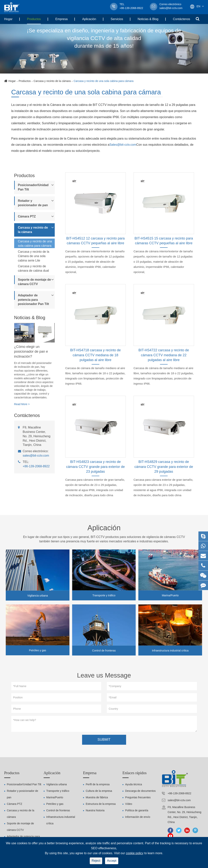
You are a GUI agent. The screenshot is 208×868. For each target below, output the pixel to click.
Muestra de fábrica (97, 799)
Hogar (8, 19)
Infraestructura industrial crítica (170, 651)
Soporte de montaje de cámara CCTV (34, 282)
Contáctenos (182, 19)
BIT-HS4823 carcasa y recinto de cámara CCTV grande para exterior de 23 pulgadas (95, 467)
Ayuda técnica (134, 786)
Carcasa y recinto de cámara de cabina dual (33, 268)
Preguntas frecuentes (138, 799)
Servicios (117, 19)
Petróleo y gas (38, 650)
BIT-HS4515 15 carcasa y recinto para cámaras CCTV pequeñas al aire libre (164, 241)
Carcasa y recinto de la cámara (52, 81)
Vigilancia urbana (38, 596)
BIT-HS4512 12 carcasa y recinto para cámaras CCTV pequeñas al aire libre (95, 241)
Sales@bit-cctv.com (123, 145)
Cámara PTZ (27, 216)
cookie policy (135, 853)
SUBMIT (104, 741)
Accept (112, 861)
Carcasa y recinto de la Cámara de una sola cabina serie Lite (34, 256)
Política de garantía (137, 812)
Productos (34, 19)
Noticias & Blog (148, 19)
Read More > (22, 404)
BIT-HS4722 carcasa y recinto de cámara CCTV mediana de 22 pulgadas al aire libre (164, 355)
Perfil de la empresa (98, 786)
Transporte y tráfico (104, 595)
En (198, 6)
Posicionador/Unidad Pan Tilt (33, 187)
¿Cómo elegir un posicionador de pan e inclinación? (31, 352)
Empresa (61, 19)
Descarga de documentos (140, 792)
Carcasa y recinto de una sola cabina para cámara (104, 81)
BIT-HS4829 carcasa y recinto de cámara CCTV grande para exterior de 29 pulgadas (164, 467)
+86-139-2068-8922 (36, 466)
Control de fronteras (104, 651)
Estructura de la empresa (101, 805)
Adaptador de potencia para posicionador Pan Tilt (33, 300)
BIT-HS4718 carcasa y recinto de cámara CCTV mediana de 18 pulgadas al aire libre (95, 355)
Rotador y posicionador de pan (33, 203)
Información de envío (138, 818)
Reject (96, 861)
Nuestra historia (95, 812)
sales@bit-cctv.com (171, 7)
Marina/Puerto (170, 595)
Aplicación (89, 19)
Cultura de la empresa (99, 792)
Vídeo (129, 805)
